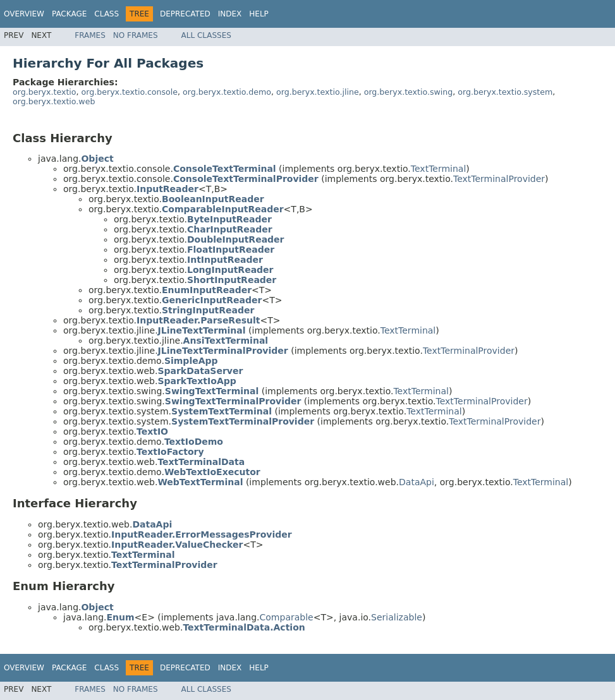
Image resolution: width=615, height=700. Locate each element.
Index (230, 14)
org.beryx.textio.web (54, 101)
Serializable (397, 617)
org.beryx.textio (45, 92)
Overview (24, 14)
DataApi (417, 482)
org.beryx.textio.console (130, 92)
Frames (90, 35)
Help (259, 14)
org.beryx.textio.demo (227, 92)
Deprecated (185, 14)
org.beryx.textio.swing (409, 92)
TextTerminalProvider (499, 179)
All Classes (206, 35)
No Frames (136, 35)
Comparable (287, 617)
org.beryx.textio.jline (318, 92)
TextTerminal (438, 169)
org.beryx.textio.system (505, 92)
